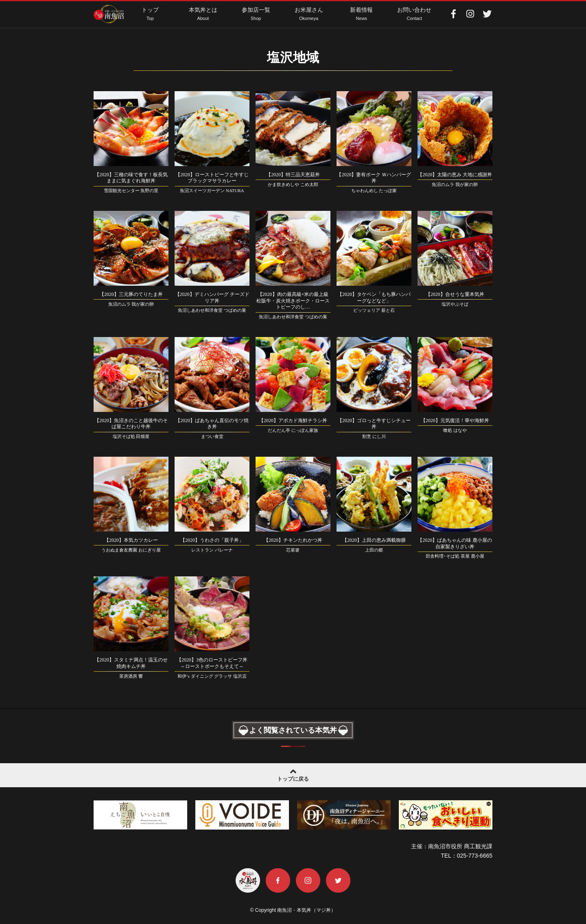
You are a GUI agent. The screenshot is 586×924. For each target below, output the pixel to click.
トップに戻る (293, 774)
